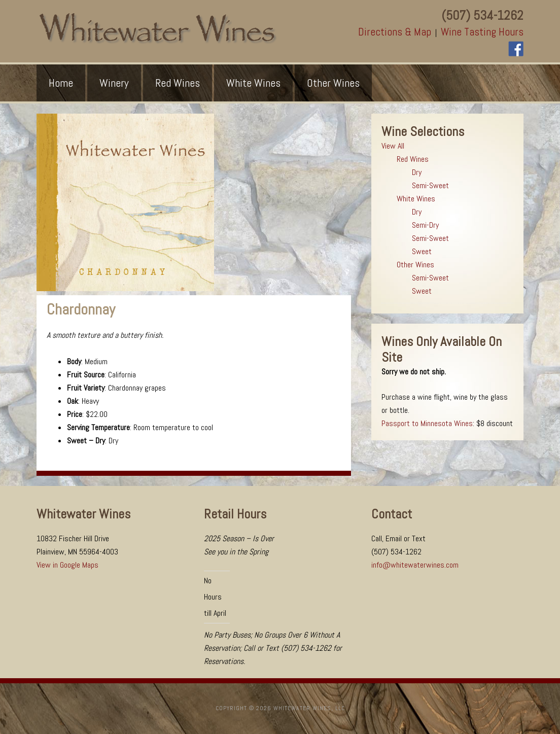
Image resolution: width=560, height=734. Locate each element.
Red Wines (413, 159)
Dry (417, 172)
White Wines (416, 199)
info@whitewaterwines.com (415, 565)
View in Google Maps (67, 565)
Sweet (422, 251)
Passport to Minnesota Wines (427, 423)
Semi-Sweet (430, 185)
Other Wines (415, 265)
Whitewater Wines (158, 29)
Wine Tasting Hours (482, 32)
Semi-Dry (425, 225)
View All (393, 146)
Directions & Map (395, 32)
